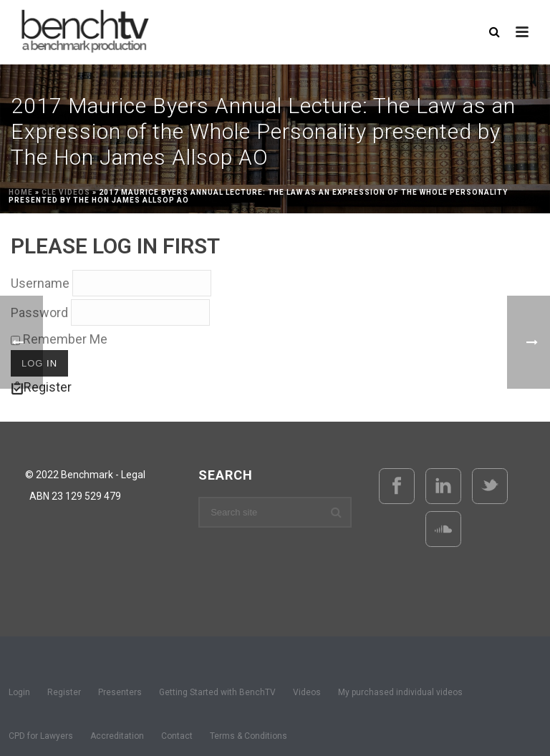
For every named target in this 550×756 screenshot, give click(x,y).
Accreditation (117, 736)
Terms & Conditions (249, 736)
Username (40, 283)
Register (64, 692)
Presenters (120, 692)
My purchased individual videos (400, 692)
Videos (307, 692)
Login (19, 692)
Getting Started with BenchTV (217, 692)
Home (21, 192)
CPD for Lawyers (41, 736)
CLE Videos (66, 192)
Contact (177, 736)
